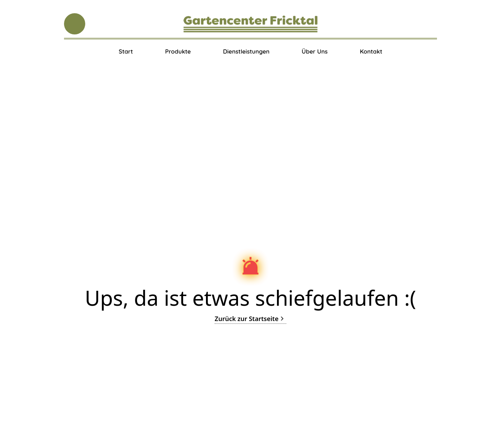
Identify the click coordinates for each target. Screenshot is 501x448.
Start (126, 51)
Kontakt (371, 51)
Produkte (178, 51)
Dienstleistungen (246, 51)
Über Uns (315, 51)
